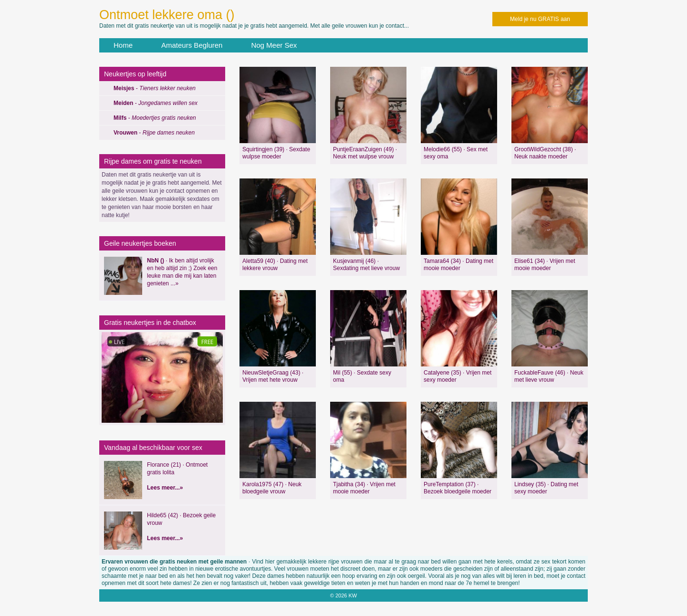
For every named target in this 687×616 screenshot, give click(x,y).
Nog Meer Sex (274, 45)
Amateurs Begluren (192, 45)
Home (123, 45)
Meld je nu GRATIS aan (540, 19)
